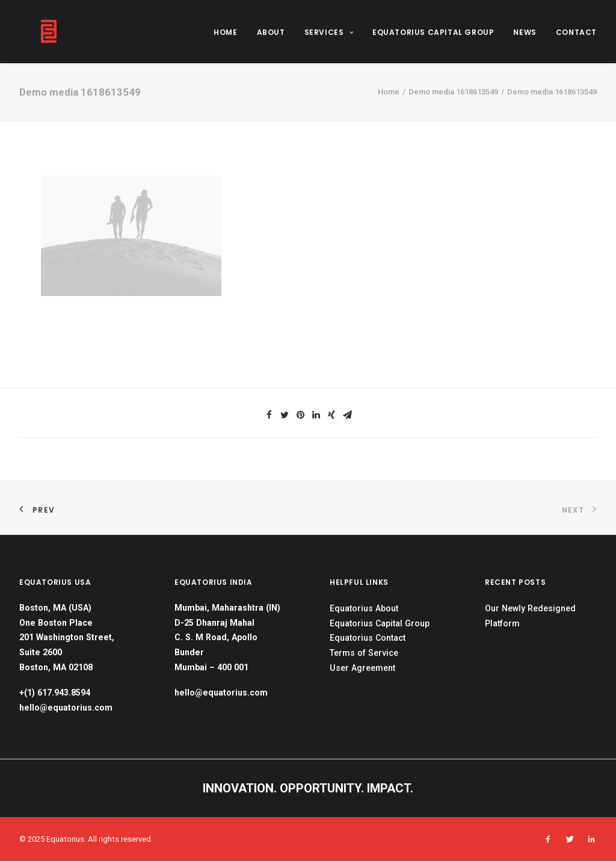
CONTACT (576, 32)
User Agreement (362, 668)
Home (389, 92)
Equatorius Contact (368, 638)
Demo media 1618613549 (453, 92)
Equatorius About (364, 608)
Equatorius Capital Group (380, 623)
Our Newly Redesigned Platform (530, 616)
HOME (225, 32)
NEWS (525, 32)
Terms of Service (364, 653)
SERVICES (329, 32)
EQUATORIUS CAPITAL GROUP (433, 32)
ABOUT (271, 32)
